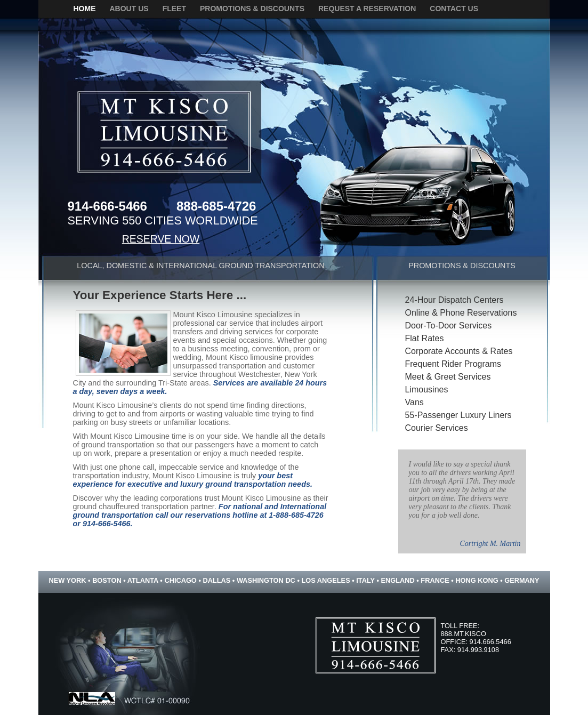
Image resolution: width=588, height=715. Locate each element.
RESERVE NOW (161, 239)
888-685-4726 (216, 206)
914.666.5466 (490, 642)
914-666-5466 (107, 206)
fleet (174, 9)
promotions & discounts (252, 9)
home (85, 9)
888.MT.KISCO (464, 634)
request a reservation (367, 9)
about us (129, 9)
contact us (454, 9)
